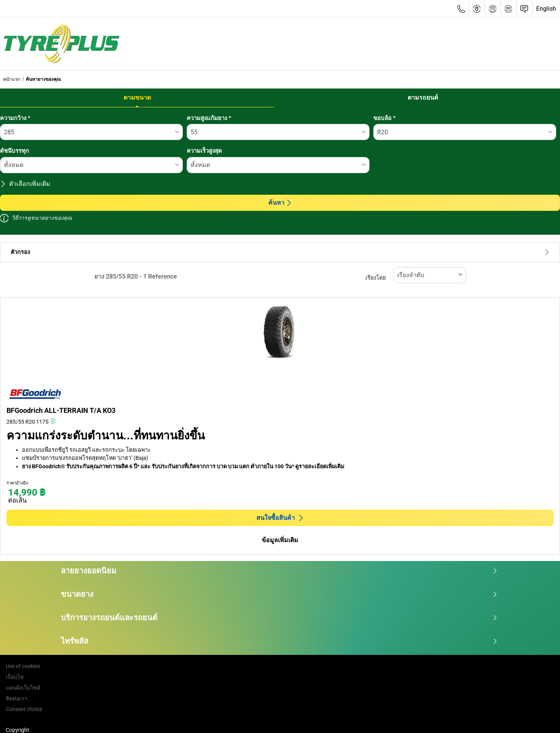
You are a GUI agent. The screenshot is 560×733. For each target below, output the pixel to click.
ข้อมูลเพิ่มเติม (280, 540)
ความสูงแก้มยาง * (209, 118)
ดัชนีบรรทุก (14, 151)
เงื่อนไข (15, 677)
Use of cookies (23, 666)
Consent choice (24, 709)
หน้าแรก (12, 79)
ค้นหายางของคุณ (43, 79)
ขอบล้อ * (384, 118)
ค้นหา (280, 203)
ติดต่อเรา (17, 698)
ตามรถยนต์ (423, 98)
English (546, 9)
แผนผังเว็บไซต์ (23, 688)
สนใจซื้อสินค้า (280, 518)
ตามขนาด (137, 98)
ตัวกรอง (280, 252)
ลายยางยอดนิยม (279, 571)
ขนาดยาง (279, 594)
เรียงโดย (375, 278)
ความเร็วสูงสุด (204, 151)
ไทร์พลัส (279, 641)
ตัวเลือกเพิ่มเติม (25, 184)
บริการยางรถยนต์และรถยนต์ (279, 618)
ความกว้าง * (15, 118)
